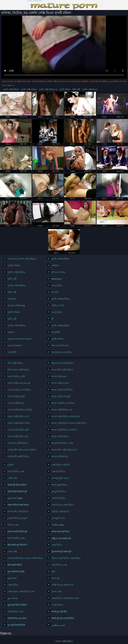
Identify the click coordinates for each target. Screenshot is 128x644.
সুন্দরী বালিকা (65, 90)
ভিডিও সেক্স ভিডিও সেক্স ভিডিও (66, 558)
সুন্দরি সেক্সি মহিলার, (61, 299)
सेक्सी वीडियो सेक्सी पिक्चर (18, 505)
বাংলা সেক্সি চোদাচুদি (61, 397)
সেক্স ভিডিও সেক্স (59, 565)
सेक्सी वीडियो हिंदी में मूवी (17, 492)
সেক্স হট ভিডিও (58, 472)
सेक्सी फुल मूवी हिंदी (59, 612)
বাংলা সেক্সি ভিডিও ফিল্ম (19, 423)
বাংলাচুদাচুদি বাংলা (60, 478)
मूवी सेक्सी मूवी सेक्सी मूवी (61, 552)
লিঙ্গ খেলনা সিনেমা (60, 346)
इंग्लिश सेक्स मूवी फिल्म (60, 532)
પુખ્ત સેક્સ (13, 598)
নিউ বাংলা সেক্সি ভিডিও (18, 370)
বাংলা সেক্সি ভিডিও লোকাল (64, 430)
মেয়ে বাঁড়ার (57, 286)
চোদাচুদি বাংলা (58, 518)
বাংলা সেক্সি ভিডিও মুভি (18, 430)
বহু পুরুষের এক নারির (62, 352)
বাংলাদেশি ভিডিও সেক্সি (62, 443)
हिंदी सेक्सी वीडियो (15, 565)
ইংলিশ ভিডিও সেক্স (16, 538)
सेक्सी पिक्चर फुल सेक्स (17, 618)
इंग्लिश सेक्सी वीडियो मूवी (17, 532)
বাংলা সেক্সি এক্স (59, 377)
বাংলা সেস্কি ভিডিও (60, 437)
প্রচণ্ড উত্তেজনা (15, 346)
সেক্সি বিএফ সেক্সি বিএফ (62, 585)
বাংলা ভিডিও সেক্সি (16, 377)
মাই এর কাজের (58, 272)
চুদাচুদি (11, 465)
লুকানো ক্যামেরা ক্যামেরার (19, 339)
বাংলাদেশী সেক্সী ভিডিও (18, 457)
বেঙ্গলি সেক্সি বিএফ (90, 90)
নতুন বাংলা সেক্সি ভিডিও (63, 363)
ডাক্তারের (12, 299)
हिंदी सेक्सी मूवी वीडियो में (17, 545)
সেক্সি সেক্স (12, 478)
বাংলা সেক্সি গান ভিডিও (62, 390)
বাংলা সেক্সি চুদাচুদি (16, 397)
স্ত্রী (53, 319)
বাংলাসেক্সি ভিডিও (60, 457)
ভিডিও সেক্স (13, 525)
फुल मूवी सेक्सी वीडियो (16, 625)
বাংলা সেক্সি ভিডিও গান (18, 417)
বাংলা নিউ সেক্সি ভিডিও (62, 370)
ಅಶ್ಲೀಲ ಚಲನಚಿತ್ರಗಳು (61, 538)
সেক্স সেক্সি (12, 552)
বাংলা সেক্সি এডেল (60, 383)
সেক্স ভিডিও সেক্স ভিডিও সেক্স (21, 592)
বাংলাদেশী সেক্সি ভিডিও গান (64, 450)
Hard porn (57, 279)
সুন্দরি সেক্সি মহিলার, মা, (48, 90)
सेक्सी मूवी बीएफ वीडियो (17, 485)
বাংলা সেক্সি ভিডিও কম (62, 410)
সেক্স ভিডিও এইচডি (60, 465)
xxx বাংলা (12, 578)
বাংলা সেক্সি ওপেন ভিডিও (19, 390)
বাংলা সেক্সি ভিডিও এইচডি (20, 410)
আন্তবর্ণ (11, 332)
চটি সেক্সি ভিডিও (15, 363)
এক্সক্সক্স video (58, 525)
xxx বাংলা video (15, 498)
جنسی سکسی (58, 625)
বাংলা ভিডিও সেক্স (16, 472)
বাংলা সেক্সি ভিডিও (35, 1)
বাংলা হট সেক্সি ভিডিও (18, 443)
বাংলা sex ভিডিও (59, 485)
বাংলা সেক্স (56, 592)
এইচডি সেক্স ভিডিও (60, 512)
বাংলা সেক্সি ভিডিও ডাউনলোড (66, 417)
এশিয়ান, (55, 266)
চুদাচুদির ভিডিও (59, 492)
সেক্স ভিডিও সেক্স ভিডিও (63, 505)
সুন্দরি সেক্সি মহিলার (11, 90)
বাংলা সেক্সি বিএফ (16, 403)
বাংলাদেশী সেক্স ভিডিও (18, 512)
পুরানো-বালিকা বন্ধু (16, 306)
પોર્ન (53, 572)
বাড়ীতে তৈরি (58, 306)
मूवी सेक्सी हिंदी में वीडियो (17, 605)
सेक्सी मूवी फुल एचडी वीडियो (63, 618)
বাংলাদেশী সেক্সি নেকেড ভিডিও (22, 450)
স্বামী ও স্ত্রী (76, 90)
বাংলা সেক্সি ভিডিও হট (18, 437)
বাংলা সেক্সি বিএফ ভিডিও (63, 403)
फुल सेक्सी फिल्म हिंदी (16, 572)
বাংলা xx (55, 578)
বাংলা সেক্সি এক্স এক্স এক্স (19, 383)
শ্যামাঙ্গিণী (56, 332)
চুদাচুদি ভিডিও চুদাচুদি (17, 518)
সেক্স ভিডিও (57, 545)
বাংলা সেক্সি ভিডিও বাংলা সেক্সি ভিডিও (69, 423)
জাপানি (55, 292)
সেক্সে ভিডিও (57, 605)
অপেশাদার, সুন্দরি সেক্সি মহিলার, (22, 259)
